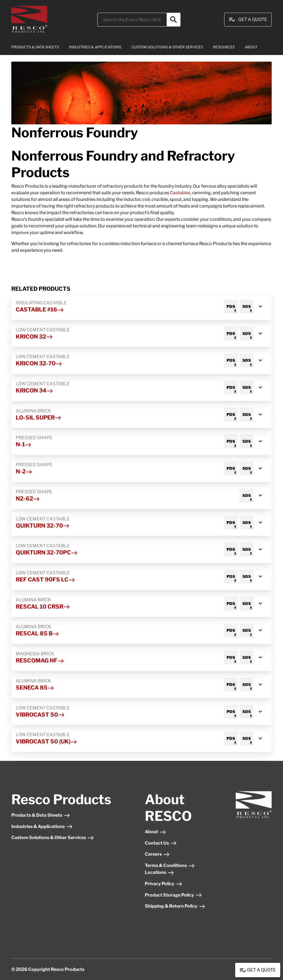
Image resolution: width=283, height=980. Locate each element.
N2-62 (28, 499)
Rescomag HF (40, 661)
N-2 (24, 471)
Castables (180, 193)
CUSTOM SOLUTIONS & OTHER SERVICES (167, 47)
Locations (159, 872)
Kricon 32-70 (39, 363)
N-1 (24, 444)
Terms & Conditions (170, 865)
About (155, 832)
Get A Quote (248, 20)
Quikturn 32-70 (43, 526)
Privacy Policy (164, 884)
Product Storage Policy (173, 895)
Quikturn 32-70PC (47, 552)
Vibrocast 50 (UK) (46, 741)
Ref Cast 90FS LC (45, 580)
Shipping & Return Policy (175, 906)
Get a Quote (258, 970)
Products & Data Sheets (41, 815)
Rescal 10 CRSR (43, 607)
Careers (157, 854)
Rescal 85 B (37, 633)
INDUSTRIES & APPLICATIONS (95, 47)
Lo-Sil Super (39, 418)
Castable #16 (40, 310)
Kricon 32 (34, 337)
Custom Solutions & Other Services (53, 838)
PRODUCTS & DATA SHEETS (35, 47)
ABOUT (251, 47)
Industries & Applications (42, 826)
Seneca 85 (35, 688)
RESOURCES (224, 47)
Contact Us (161, 843)
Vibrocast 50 (40, 715)
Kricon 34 (34, 391)
